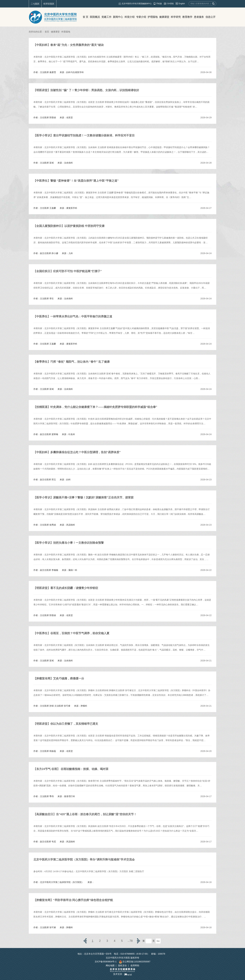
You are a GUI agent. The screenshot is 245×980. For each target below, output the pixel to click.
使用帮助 (135, 965)
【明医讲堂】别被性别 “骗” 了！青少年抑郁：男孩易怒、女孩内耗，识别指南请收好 (86, 90)
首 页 (85, 17)
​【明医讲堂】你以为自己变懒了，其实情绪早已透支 (66, 724)
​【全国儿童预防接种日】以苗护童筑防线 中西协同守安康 (69, 226)
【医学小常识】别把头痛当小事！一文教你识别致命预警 (69, 543)
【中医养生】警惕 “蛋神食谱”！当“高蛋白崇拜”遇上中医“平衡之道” (76, 181)
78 (131, 941)
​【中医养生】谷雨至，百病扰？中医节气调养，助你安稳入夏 (71, 633)
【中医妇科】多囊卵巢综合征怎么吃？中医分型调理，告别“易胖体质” (77, 452)
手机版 (159, 4)
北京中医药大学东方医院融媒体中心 (137, 4)
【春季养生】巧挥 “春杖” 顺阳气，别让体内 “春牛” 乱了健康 (72, 362)
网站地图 (110, 965)
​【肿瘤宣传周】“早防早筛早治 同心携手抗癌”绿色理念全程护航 (73, 900)
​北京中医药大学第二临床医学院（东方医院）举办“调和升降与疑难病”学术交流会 (84, 860)
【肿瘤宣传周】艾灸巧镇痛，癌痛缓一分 (59, 679)
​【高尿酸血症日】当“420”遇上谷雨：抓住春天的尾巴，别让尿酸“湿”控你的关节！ (85, 814)
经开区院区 (49, 4)
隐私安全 (122, 965)
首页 (47, 32)
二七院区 (35, 4)
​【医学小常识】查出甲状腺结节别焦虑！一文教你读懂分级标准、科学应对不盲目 (84, 135)
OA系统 (170, 4)
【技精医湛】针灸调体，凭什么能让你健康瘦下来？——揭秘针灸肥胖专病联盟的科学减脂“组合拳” (95, 407)
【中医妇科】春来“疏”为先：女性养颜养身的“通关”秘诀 (69, 45)
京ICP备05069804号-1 (106, 962)
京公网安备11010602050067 (135, 962)
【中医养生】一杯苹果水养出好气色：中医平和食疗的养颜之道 (73, 316)
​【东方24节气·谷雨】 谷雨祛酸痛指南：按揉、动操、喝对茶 (71, 769)
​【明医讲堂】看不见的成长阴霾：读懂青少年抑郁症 (66, 588)
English (182, 4)
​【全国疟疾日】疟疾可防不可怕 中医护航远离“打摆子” (68, 271)
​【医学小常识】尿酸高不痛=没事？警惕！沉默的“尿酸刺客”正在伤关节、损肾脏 (84, 497)
